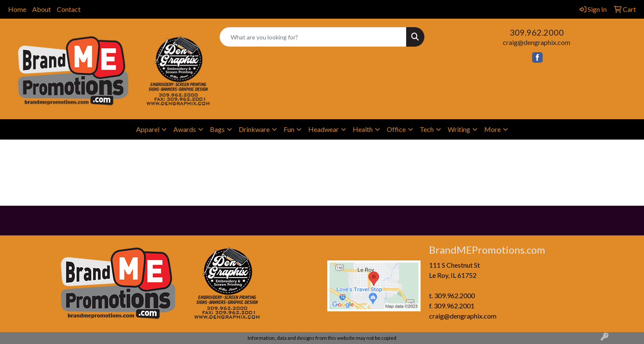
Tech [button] (427, 129)
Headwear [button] (323, 129)
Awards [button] (185, 129)
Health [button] (363, 129)
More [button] (492, 129)
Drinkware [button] (254, 129)
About (42, 9)
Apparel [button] (148, 129)
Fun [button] (289, 129)
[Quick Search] (313, 37)
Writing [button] (459, 129)
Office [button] (396, 129)
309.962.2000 (537, 32)
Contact (69, 9)
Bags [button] (217, 129)
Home (17, 9)
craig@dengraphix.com (537, 42)
